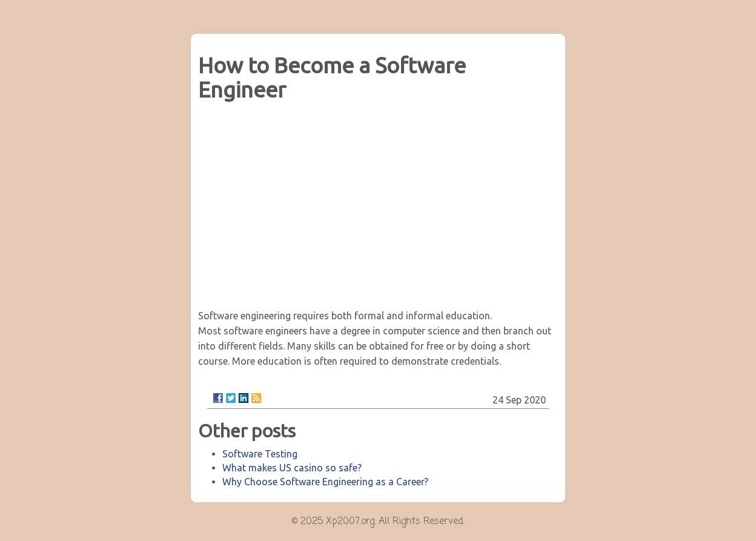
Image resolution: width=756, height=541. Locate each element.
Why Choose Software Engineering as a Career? (325, 482)
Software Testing (260, 454)
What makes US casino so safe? (292, 468)
